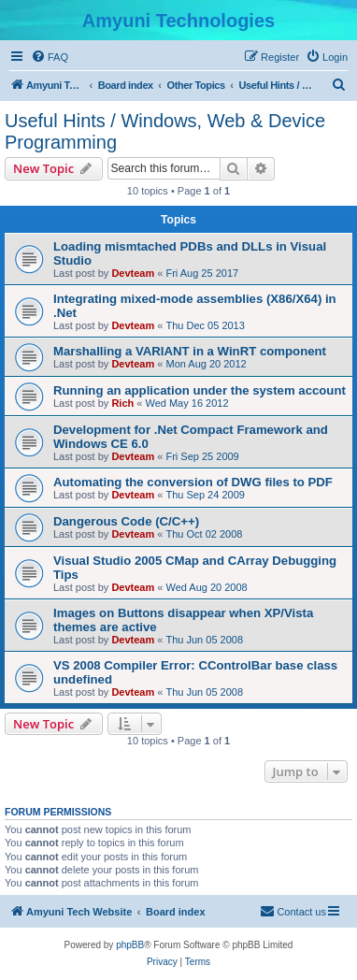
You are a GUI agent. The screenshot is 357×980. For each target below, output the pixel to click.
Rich (122, 403)
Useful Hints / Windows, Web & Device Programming (165, 131)
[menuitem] (50, 57)
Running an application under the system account (200, 390)
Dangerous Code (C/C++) (126, 521)
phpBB (130, 945)
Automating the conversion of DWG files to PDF (193, 482)
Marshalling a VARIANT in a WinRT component (190, 351)
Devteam (133, 273)
